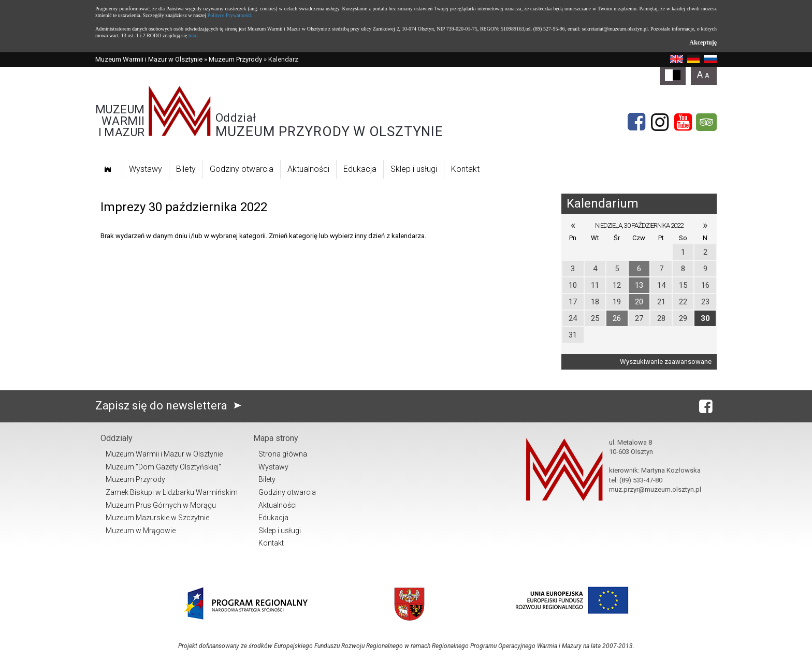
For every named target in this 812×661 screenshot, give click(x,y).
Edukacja (360, 169)
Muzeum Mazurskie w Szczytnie (157, 518)
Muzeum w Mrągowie (141, 531)
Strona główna (283, 454)
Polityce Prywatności (230, 15)
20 (639, 302)
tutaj (193, 35)
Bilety (186, 169)
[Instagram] (660, 122)
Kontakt (465, 169)
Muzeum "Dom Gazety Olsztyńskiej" (163, 467)
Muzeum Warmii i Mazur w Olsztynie (149, 59)
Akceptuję (703, 42)
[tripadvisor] (706, 122)
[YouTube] (683, 122)
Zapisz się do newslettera (171, 406)
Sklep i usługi (414, 169)
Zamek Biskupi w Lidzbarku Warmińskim (172, 492)
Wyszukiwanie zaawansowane (666, 362)
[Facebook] (636, 122)
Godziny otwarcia (242, 169)
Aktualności (308, 169)
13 (639, 285)
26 (617, 318)
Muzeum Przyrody (235, 59)
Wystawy (146, 169)
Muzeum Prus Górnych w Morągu (161, 505)
